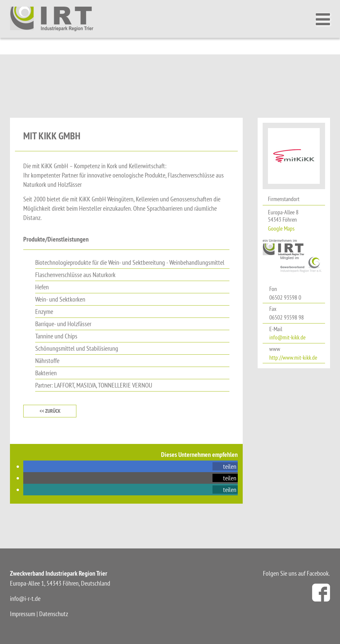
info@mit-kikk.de (287, 337)
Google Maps (281, 228)
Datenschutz (54, 614)
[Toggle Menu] (325, 19)
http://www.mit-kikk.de (293, 358)
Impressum (23, 614)
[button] (225, 466)
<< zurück (50, 411)
